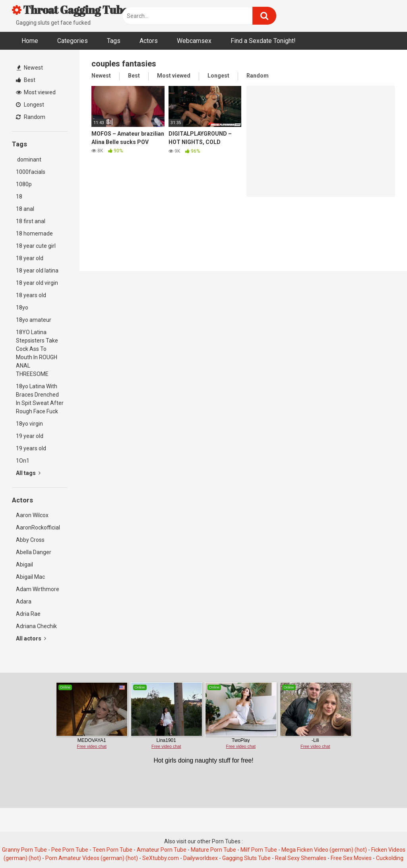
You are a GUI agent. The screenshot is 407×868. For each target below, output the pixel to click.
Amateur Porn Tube (162, 850)
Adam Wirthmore (38, 589)
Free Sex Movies (351, 858)
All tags (28, 473)
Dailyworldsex (201, 858)
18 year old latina (37, 271)
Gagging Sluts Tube (246, 858)
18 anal (25, 209)
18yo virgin (29, 424)
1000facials (31, 172)
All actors (31, 638)
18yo (22, 307)
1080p (24, 184)
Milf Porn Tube (259, 850)
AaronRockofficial (38, 527)
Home (30, 41)
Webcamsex (194, 41)
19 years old (31, 448)
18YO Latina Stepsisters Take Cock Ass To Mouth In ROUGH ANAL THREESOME (37, 353)
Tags (114, 41)
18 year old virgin (37, 283)
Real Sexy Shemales (301, 858)
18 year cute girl (36, 246)
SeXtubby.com (161, 858)
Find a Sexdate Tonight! (263, 41)
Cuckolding (390, 858)
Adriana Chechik (36, 626)
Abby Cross (30, 540)
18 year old (30, 258)
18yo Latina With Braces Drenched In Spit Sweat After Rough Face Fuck (40, 399)
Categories (73, 41)
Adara (24, 601)
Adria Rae (28, 614)
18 (19, 197)
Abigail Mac (30, 577)
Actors (149, 41)
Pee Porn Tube (70, 850)
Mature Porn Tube (213, 850)
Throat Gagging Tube (70, 10)
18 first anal (31, 221)
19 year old (30, 436)
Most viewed (36, 92)
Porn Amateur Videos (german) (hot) (92, 858)
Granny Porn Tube (24, 850)
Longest (30, 105)
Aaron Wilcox (32, 515)
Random (31, 117)
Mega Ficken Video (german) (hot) (324, 850)
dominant (29, 160)
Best (26, 80)
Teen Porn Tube (112, 850)
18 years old (31, 295)
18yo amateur (34, 320)
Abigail (24, 564)
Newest (30, 68)
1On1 (23, 461)
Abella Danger (34, 552)
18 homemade (34, 234)
